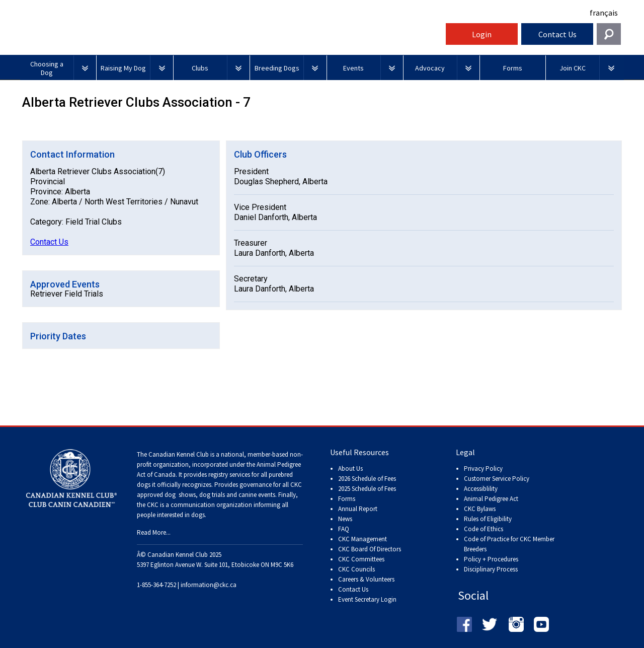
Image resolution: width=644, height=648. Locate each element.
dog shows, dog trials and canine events (220, 495)
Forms (347, 499)
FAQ (344, 529)
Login (482, 34)
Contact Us (557, 34)
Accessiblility (481, 489)
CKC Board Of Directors (370, 549)
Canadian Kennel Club (231, 37)
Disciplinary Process (491, 569)
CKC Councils (356, 569)
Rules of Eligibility (488, 519)
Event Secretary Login (367, 599)
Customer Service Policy (497, 479)
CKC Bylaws (480, 509)
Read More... (154, 532)
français (604, 13)
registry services (228, 475)
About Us (350, 469)
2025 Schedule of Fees (367, 489)
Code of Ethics (484, 529)
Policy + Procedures (491, 559)
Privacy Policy (483, 469)
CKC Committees (361, 559)
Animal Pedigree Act (491, 499)
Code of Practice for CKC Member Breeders (509, 544)
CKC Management (363, 539)
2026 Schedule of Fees (367, 479)
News (345, 519)
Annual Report (358, 509)
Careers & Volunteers (366, 579)
